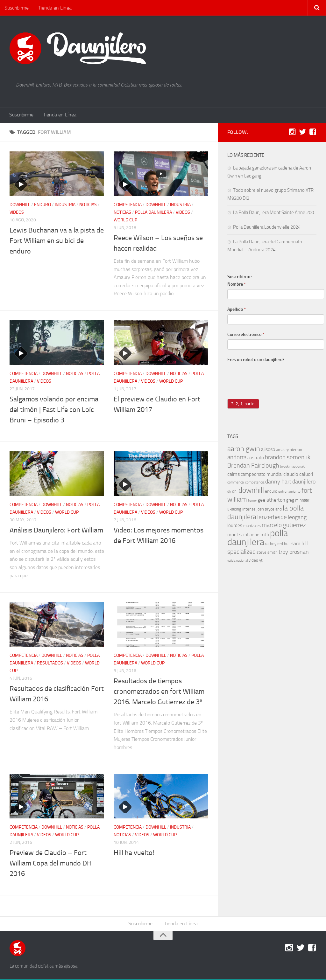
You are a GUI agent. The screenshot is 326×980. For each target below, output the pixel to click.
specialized (241, 552)
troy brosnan (294, 553)
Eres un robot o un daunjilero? (256, 360)
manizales (252, 526)
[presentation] (276, 378)
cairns (234, 475)
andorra (237, 458)
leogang (297, 518)
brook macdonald (293, 467)
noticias (88, 205)
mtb (265, 535)
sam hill (300, 544)
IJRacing (234, 510)
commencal (236, 483)
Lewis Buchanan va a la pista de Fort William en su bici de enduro (57, 241)
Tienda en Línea (54, 8)
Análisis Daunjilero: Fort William (56, 531)
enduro (43, 205)
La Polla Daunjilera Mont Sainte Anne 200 (273, 213)
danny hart (278, 482)
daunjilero (304, 482)
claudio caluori (298, 475)
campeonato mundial (262, 475)
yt (261, 561)
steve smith (267, 553)
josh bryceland (269, 510)
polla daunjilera (153, 213)
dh (229, 492)
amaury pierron (289, 450)
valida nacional (237, 561)
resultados (50, 664)
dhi (235, 492)
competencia (128, 205)
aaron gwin (244, 449)
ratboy (271, 544)
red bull (284, 544)
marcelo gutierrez (284, 526)
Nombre (237, 285)
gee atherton (271, 500)
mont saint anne (243, 535)
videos (17, 213)
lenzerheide (272, 518)
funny (252, 501)
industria (65, 205)
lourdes (235, 526)
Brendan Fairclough (253, 466)
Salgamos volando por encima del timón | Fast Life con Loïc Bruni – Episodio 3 (54, 410)
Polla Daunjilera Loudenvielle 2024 (267, 228)
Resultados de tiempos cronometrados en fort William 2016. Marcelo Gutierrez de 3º (159, 692)
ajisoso (268, 450)
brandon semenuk (288, 458)
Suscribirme (17, 8)
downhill (20, 205)
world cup (125, 221)
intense (249, 510)
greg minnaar (298, 501)
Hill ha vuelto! (134, 853)
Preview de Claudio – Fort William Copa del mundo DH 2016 (51, 864)
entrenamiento (289, 492)
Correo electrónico (246, 335)
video (253, 561)
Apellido (237, 310)
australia (256, 458)
